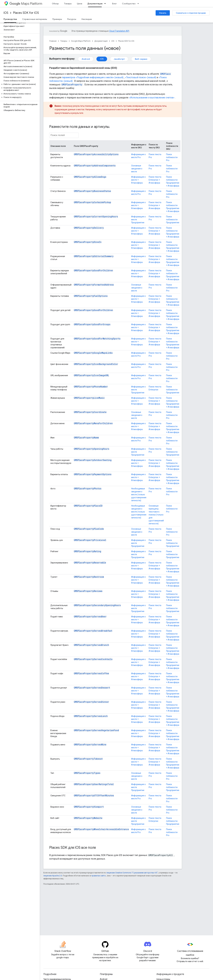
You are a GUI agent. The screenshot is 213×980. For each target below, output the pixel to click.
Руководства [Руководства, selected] (10, 19)
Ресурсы (72, 19)
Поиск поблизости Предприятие (173, 220)
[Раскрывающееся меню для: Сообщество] (139, 4)
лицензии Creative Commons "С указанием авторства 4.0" (132, 873)
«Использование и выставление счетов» (152, 98)
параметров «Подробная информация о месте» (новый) (93, 77)
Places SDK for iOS (26, 13)
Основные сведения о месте (137, 169)
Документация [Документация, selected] (95, 4)
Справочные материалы (35, 19)
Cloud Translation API (119, 31)
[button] (19, 84)
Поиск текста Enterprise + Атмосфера (155, 180)
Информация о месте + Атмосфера (138, 180)
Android (86, 59)
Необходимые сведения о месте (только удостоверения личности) (139, 495)
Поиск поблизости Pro (172, 157)
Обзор (55, 4)
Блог (114, 4)
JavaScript (119, 59)
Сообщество (129, 4)
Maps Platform (26, 4)
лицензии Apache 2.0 (53, 876)
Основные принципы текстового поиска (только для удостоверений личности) (156, 515)
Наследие (87, 19)
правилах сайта (99, 876)
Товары (68, 4)
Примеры (57, 19)
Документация (101, 41)
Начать (163, 13)
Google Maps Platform (81, 41)
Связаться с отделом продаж (191, 13)
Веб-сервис (141, 59)
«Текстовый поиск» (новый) (141, 77)
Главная (53, 41)
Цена (80, 4)
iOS (6, 13)
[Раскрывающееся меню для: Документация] (106, 4)
